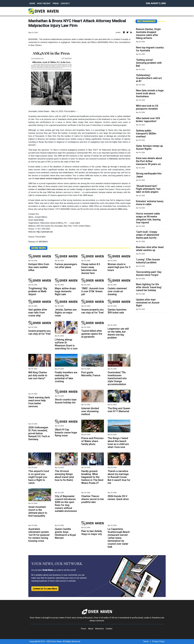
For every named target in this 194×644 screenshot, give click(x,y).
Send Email (39, 220)
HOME (32, 3)
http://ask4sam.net (45, 232)
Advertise (99, 629)
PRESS (56, 3)
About (91, 629)
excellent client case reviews (50, 189)
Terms (146, 641)
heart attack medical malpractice (49, 178)
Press (84, 629)
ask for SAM (116, 209)
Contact (109, 629)
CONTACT (65, 3)
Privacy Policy (158, 641)
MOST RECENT (44, 3)
